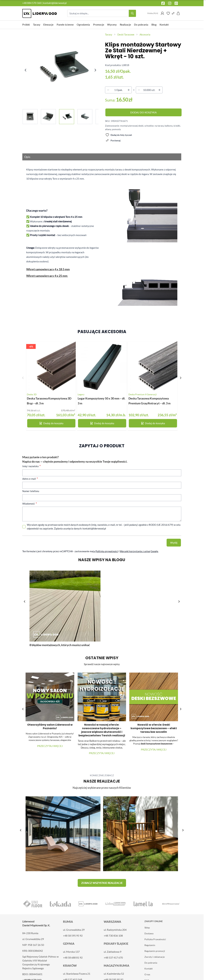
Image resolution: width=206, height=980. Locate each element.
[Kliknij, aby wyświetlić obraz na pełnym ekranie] (61, 67)
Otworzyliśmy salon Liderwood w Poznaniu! (50, 727)
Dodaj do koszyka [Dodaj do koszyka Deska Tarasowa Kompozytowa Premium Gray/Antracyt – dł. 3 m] (153, 423)
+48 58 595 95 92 (73, 936)
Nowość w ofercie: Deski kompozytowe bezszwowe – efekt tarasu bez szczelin (154, 728)
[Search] (132, 13)
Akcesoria (145, 34)
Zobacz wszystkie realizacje (102, 883)
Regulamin (150, 945)
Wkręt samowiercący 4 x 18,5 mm (48, 269)
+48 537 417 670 (113, 957)
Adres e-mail (29, 479)
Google (154, 551)
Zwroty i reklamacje (155, 957)
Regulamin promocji (155, 951)
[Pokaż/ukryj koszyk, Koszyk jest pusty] (178, 13)
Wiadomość (29, 504)
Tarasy (109, 34)
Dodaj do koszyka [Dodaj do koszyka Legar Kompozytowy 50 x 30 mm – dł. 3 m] (102, 423)
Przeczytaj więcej (50, 746)
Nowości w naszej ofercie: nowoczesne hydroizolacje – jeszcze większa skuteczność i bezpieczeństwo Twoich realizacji (102, 730)
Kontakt (149, 969)
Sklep (147, 928)
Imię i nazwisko (31, 466)
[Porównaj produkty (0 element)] (173, 13)
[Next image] (95, 70)
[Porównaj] (113, 140)
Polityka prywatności (107, 551)
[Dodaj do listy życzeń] (119, 135)
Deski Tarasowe (126, 34)
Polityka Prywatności (155, 939)
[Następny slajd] (181, 378)
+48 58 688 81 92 (73, 957)
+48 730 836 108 (113, 936)
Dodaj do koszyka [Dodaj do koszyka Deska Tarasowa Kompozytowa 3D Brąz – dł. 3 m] (51, 423)
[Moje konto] (162, 13)
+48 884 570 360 (32, 3)
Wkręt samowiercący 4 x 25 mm (47, 276)
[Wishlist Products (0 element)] (168, 13)
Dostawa (149, 933)
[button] (179, 602)
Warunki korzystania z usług (135, 551)
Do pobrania (151, 963)
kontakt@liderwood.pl (55, 3)
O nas (147, 974)
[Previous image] (26, 70)
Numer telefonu (31, 491)
